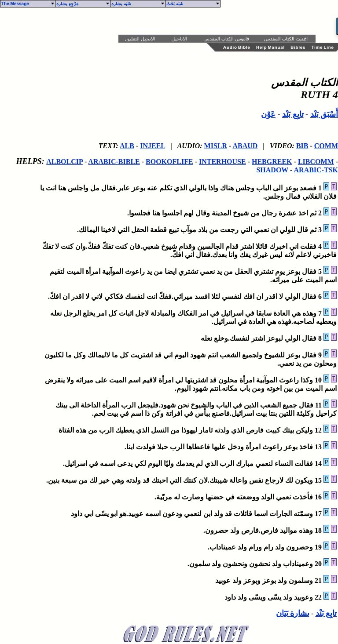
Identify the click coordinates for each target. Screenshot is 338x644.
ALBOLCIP (64, 162)
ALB (127, 146)
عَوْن (268, 114)
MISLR (216, 146)
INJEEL (152, 146)
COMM (326, 146)
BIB (302, 146)
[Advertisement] (120, 21)
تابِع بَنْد (293, 114)
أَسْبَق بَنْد (324, 114)
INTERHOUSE (222, 162)
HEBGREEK (272, 162)
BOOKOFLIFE (169, 162)
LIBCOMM (316, 162)
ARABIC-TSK (316, 170)
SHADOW (272, 170)
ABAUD (245, 146)
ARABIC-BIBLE (114, 162)
